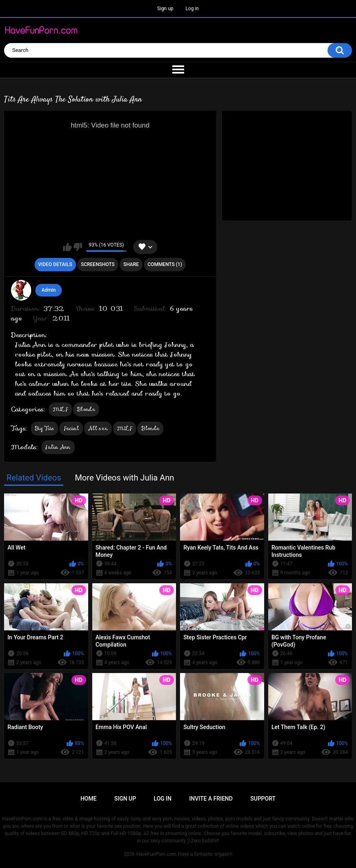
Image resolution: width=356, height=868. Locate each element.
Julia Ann (58, 447)
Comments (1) (165, 264)
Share (131, 264)
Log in (192, 9)
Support (263, 799)
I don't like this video (78, 247)
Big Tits (44, 428)
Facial (71, 428)
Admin (49, 290)
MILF (60, 409)
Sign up (165, 9)
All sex (98, 428)
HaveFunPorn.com (156, 854)
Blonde (86, 409)
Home (89, 799)
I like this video (67, 247)
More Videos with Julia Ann (124, 478)
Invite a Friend (211, 799)
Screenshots (98, 264)
